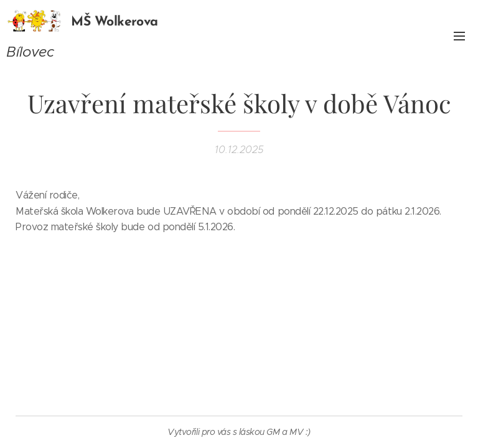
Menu (459, 36)
